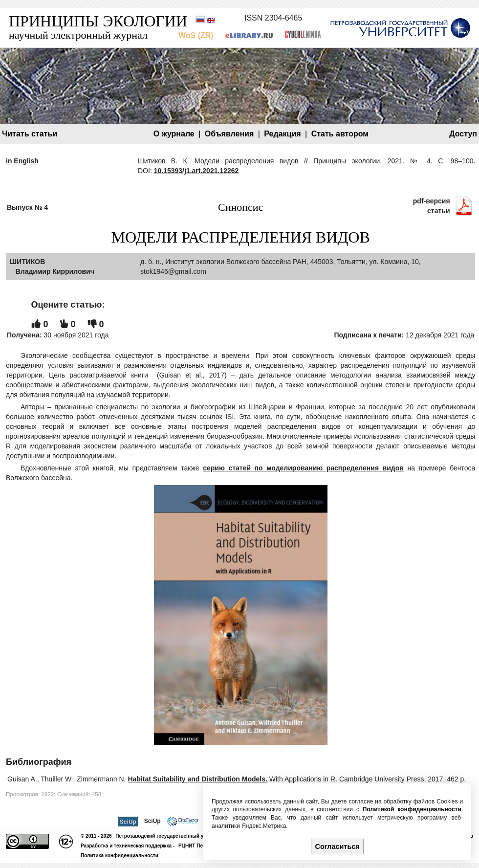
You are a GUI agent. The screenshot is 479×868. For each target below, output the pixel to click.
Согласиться (337, 846)
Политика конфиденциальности (120, 856)
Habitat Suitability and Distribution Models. (197, 779)
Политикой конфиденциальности (412, 809)
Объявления (229, 134)
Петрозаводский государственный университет (173, 836)
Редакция (282, 134)
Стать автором (340, 134)
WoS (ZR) (196, 35)
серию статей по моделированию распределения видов (303, 468)
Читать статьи (30, 134)
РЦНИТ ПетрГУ (196, 846)
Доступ (463, 134)
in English (22, 161)
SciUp (152, 821)
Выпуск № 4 (27, 207)
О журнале (174, 134)
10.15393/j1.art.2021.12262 (196, 171)
